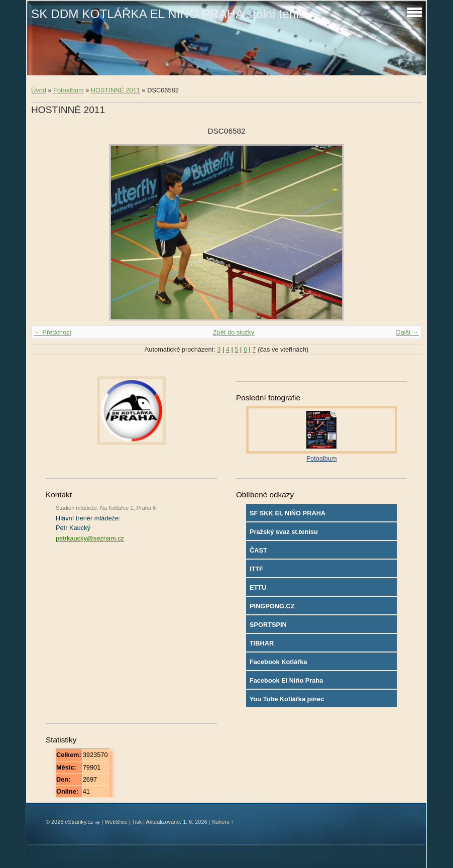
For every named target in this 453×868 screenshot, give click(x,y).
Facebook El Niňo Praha (287, 680)
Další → (407, 332)
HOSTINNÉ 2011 (116, 90)
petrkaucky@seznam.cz (90, 538)
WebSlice (116, 822)
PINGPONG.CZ (272, 606)
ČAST (258, 550)
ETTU (258, 587)
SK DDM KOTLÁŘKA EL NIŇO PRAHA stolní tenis (168, 14)
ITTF (256, 569)
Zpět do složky (234, 332)
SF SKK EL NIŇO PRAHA (288, 513)
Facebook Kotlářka (278, 662)
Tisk (137, 822)
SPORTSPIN (268, 625)
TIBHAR (262, 643)
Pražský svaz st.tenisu (284, 532)
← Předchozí (53, 332)
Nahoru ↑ (222, 822)
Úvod (39, 90)
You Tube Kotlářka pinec (287, 699)
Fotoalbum (68, 90)
